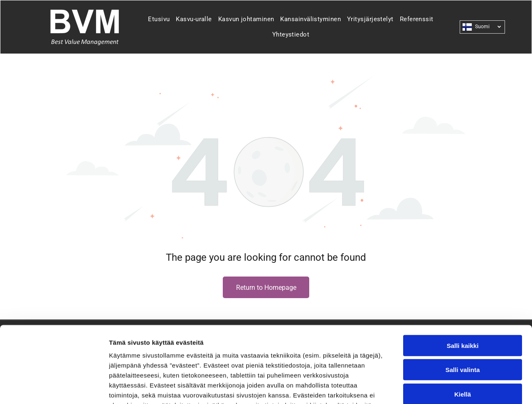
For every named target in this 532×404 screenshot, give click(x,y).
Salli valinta (463, 300)
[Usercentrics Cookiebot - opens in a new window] (54, 388)
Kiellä (463, 324)
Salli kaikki (463, 276)
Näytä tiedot (445, 388)
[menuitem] (156, 19)
